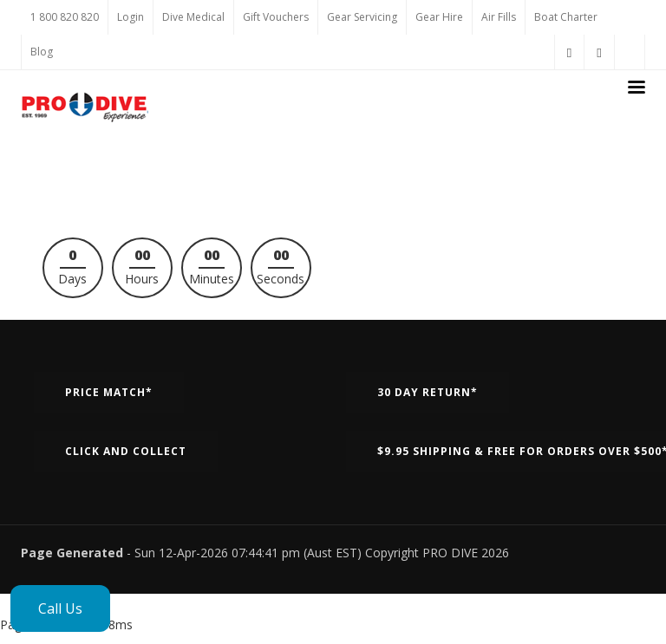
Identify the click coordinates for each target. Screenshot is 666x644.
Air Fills (499, 17)
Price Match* (109, 392)
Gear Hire (439, 17)
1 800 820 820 (65, 17)
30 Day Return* (428, 392)
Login (131, 17)
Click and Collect (126, 451)
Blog (42, 52)
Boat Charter (566, 17)
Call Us (60, 608)
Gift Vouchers (276, 17)
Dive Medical (193, 17)
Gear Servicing (362, 17)
